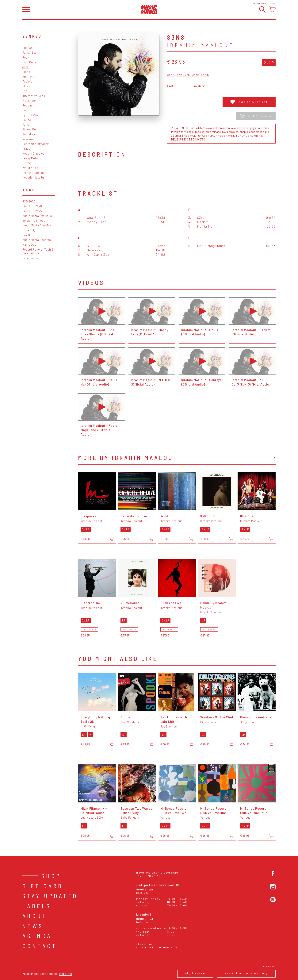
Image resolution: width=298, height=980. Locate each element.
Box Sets (29, 235)
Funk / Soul (30, 52)
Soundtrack (30, 134)
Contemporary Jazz (36, 144)
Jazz (26, 67)
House (27, 120)
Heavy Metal (31, 158)
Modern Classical (34, 153)
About (35, 916)
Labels (37, 906)
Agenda (37, 936)
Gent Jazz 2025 (179, 75)
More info (65, 974)
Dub (25, 110)
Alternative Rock (34, 96)
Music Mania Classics (37, 225)
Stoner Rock (31, 129)
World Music (31, 168)
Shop (51, 876)
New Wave (29, 139)
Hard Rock (29, 62)
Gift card (43, 886)
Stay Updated (50, 896)
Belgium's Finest (34, 221)
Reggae (28, 105)
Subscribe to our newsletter (158, 947)
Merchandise (31, 258)
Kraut (26, 148)
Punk (26, 125)
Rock (26, 57)
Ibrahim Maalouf (201, 45)
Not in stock (256, 116)
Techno (27, 81)
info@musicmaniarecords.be (158, 872)
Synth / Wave (31, 115)
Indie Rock (29, 101)
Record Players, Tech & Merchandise (38, 251)
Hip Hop (28, 48)
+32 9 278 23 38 (148, 876)
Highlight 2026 (32, 206)
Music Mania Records (37, 240)
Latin (205, 75)
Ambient (28, 77)
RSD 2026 (29, 201)
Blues (26, 86)
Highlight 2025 (32, 211)
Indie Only (29, 230)
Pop (25, 91)
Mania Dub (29, 244)
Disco (26, 72)
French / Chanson (34, 173)
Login (273, 3)
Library (27, 163)
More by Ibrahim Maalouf (128, 458)
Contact (40, 946)
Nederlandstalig (33, 177)
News (33, 926)
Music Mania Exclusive (38, 216)
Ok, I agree (195, 973)
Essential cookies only (246, 973)
